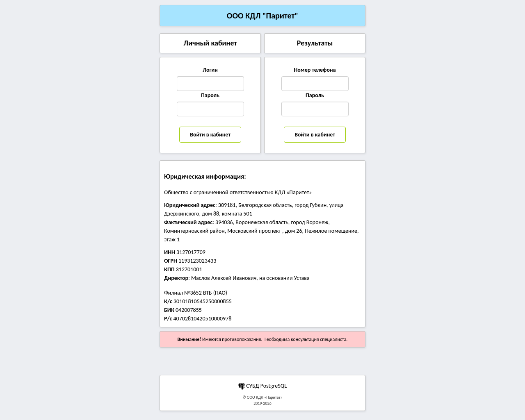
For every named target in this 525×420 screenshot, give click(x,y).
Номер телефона (315, 70)
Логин (210, 70)
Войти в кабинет (210, 135)
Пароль (210, 95)
